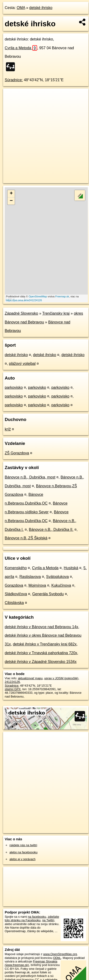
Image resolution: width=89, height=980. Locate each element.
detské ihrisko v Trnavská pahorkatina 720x (41, 653)
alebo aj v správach (22, 859)
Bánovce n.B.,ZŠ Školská (26, 538)
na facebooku (37, 917)
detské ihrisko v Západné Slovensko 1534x (41, 662)
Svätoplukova (57, 577)
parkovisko (14, 387)
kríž (8, 429)
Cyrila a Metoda (21, 48)
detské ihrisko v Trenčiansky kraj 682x (45, 644)
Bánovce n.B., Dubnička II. (51, 530)
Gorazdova (14, 585)
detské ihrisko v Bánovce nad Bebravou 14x (41, 627)
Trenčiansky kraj (56, 313)
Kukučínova (61, 585)
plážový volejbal (22, 364)
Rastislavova (30, 577)
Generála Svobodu (48, 594)
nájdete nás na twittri (23, 845)
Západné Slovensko (21, 313)
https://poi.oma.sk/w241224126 (24, 300)
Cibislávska (14, 603)
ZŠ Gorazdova (17, 453)
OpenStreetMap (38, 296)
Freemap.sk (62, 296)
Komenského (16, 568)
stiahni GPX (13, 689)
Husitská (71, 568)
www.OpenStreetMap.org (60, 954)
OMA (21, 8)
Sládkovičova (16, 594)
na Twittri (48, 920)
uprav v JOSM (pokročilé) (61, 678)
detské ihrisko (41, 8)
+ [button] (11, 194)
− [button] (11, 201)
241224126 (12, 682)
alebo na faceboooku (23, 852)
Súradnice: (14, 80)
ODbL (57, 958)
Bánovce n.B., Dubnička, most (30, 477)
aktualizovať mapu (30, 678)
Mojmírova (37, 585)
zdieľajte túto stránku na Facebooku (32, 918)
